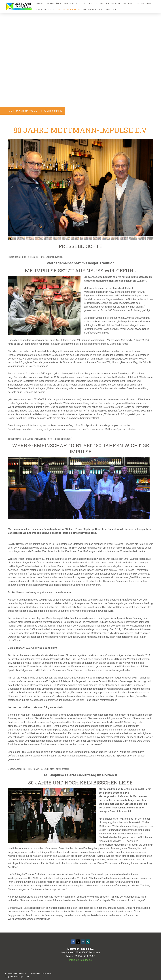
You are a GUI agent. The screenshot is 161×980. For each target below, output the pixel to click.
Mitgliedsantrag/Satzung (117, 3)
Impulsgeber (72, 3)
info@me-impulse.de (80, 960)
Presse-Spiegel (46, 9)
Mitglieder (90, 3)
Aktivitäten (54, 3)
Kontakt (111, 9)
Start (40, 3)
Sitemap (49, 973)
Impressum (10, 973)
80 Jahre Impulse (69, 9)
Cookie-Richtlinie (36, 973)
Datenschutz (22, 973)
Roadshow (144, 3)
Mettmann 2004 (93, 9)
